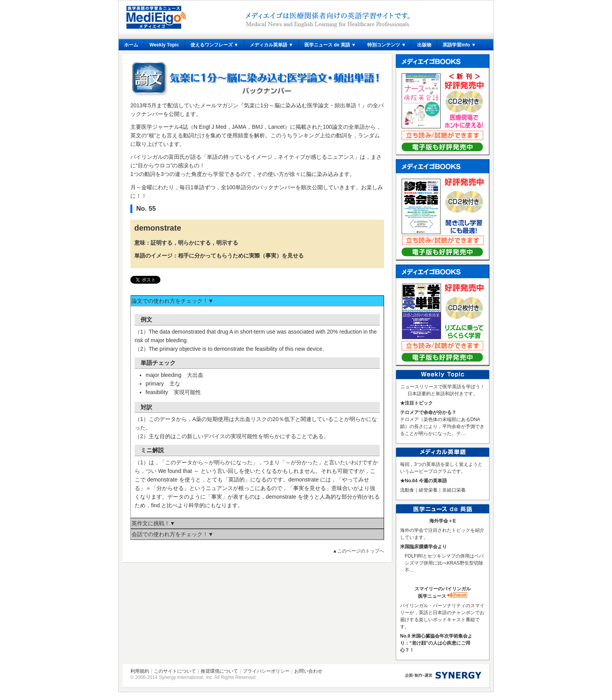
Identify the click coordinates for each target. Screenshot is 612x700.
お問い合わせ (308, 671)
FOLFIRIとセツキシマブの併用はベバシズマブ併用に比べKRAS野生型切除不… (444, 563)
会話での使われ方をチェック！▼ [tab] (173, 534)
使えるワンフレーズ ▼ (214, 45)
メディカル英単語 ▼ (271, 45)
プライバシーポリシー (266, 671)
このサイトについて (175, 671)
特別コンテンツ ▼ (387, 45)
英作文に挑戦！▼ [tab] (153, 523)
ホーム (131, 45)
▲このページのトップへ (358, 551)
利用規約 (140, 671)
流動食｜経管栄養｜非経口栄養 (433, 490)
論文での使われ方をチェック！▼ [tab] (173, 301)
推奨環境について (219, 671)
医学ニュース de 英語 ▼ (330, 45)
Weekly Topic (164, 45)
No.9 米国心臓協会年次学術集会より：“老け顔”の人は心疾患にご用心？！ (436, 643)
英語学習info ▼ (459, 45)
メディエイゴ (156, 17)
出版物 (424, 45)
